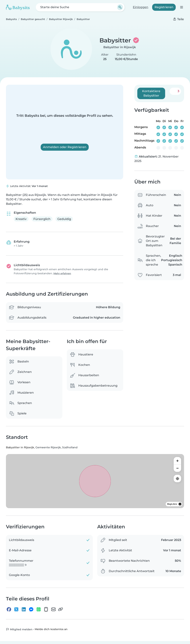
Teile (178, 19)
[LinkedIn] (24, 609)
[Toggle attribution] (180, 504)
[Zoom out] (177, 468)
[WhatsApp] (39, 609)
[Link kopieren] (60, 609)
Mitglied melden (19, 629)
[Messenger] (31, 609)
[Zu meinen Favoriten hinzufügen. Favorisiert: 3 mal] (175, 91)
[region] (95, 481)
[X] (16, 609)
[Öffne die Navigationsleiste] (181, 7)
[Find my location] (177, 479)
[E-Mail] (53, 609)
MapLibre (172, 504)
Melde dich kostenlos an (51, 629)
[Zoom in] (177, 461)
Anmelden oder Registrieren (65, 147)
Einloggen (141, 7)
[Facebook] (9, 609)
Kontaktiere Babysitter (151, 93)
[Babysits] (18, 7)
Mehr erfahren (62, 273)
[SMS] (46, 609)
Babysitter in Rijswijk (120, 47)
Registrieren (164, 7)
